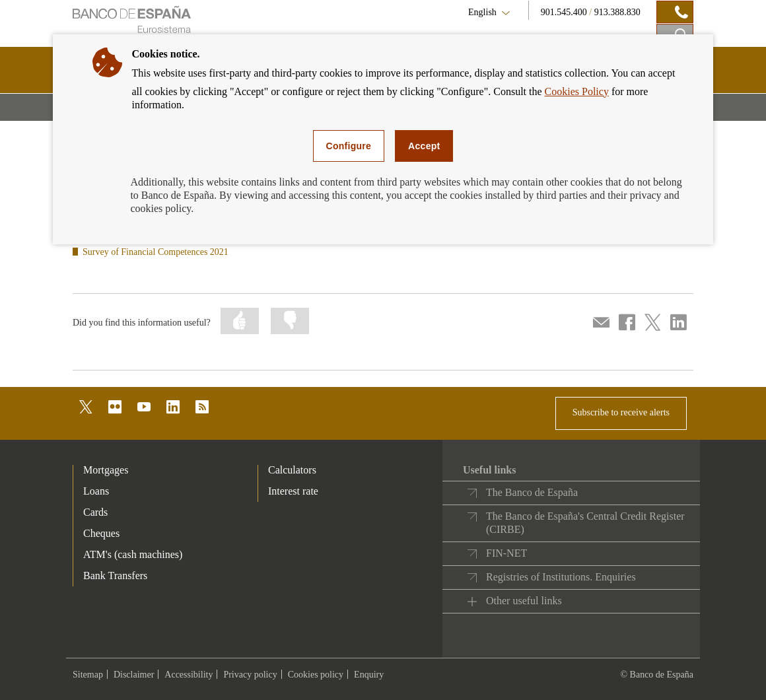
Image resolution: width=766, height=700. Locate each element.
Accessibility (189, 675)
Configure (349, 146)
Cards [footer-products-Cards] (95, 512)
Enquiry (369, 675)
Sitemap (88, 675)
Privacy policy (250, 675)
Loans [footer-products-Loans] (96, 491)
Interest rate (293, 491)
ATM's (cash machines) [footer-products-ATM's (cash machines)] (133, 554)
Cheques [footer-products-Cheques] (101, 533)
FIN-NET (506, 553)
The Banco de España (532, 492)
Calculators (292, 470)
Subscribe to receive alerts (621, 412)
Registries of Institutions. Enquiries (561, 577)
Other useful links (524, 601)
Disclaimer (134, 675)
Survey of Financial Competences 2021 (156, 252)
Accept (424, 146)
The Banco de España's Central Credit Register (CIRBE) (585, 523)
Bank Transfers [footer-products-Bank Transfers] (115, 576)
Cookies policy (316, 675)
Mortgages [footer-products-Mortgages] (106, 470)
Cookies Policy (577, 91)
